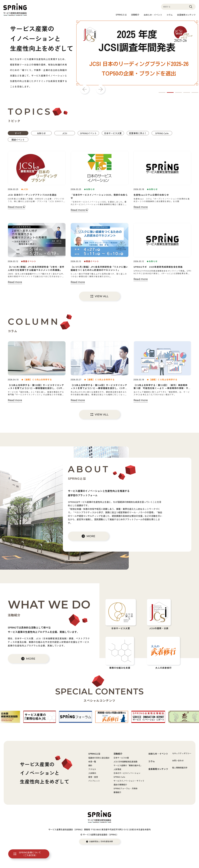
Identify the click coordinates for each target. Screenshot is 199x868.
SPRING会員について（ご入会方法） (30, 854)
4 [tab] (187, 92)
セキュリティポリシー (182, 753)
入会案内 (92, 773)
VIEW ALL (102, 296)
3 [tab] (178, 92)
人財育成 (117, 769)
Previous (85, 89)
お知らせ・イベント (153, 15)
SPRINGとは (121, 15)
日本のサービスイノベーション (127, 773)
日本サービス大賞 (113, 133)
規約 (90, 765)
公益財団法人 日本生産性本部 (101, 841)
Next (101, 89)
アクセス (92, 769)
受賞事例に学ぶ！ (138, 133)
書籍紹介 (117, 792)
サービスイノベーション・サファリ (129, 781)
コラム (170, 15)
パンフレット (94, 781)
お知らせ (41, 133)
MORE (91, 536)
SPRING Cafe (162, 133)
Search (191, 8)
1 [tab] (162, 92)
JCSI (65, 133)
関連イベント (18, 140)
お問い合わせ (178, 760)
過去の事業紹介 (120, 785)
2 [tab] (170, 92)
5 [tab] (195, 92)
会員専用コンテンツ (186, 15)
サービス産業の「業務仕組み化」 (128, 765)
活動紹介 (135, 15)
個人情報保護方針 (180, 768)
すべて (18, 133)
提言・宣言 (93, 777)
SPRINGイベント (88, 133)
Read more (15, 207)
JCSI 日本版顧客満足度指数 (125, 762)
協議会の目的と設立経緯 (99, 758)
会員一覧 (92, 762)
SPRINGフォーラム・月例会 (126, 788)
